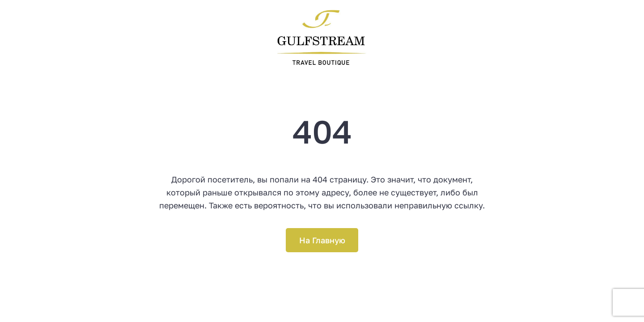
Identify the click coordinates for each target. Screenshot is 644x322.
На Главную (322, 240)
